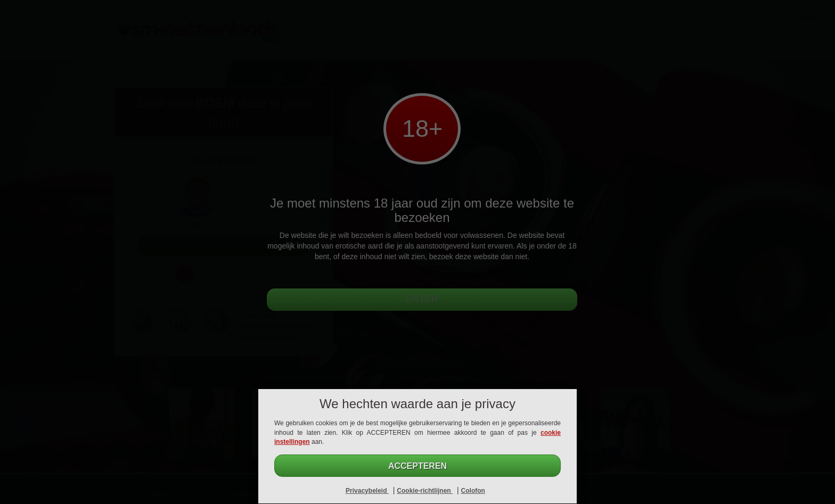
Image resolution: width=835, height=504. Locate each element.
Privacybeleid (367, 491)
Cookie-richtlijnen (425, 491)
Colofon (473, 491)
